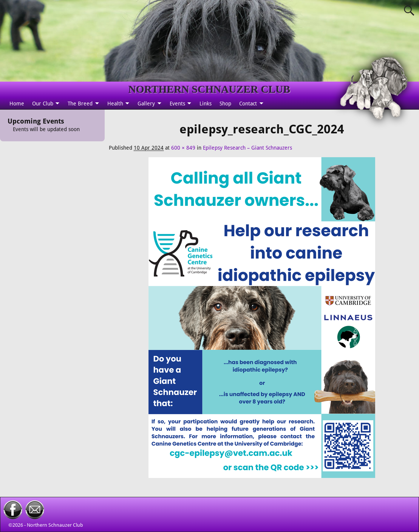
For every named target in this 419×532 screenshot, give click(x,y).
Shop (225, 104)
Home (17, 104)
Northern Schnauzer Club (55, 525)
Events (177, 104)
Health (115, 104)
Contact (248, 104)
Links (206, 104)
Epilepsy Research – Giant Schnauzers (247, 148)
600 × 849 (183, 148)
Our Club (43, 104)
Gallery (146, 104)
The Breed (80, 104)
